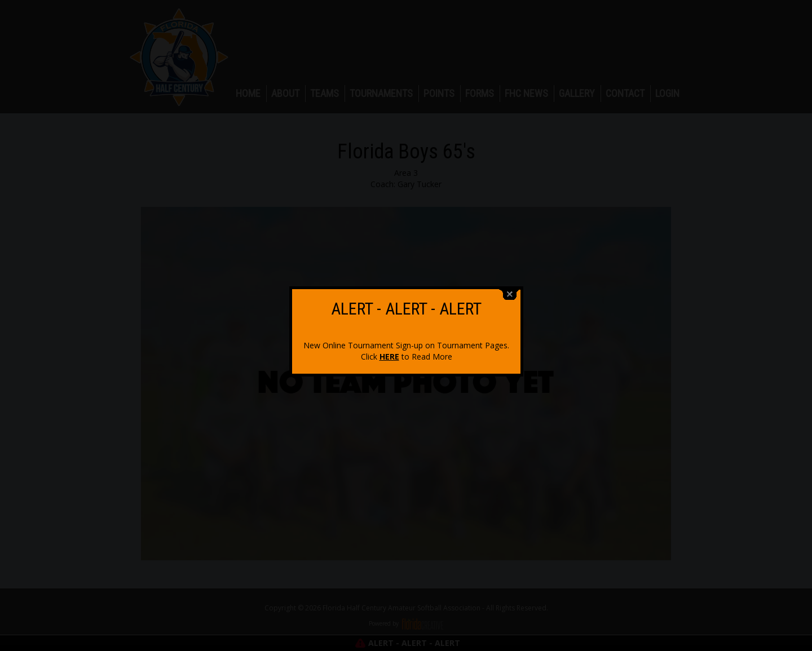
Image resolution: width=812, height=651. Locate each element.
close (510, 289)
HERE (389, 351)
